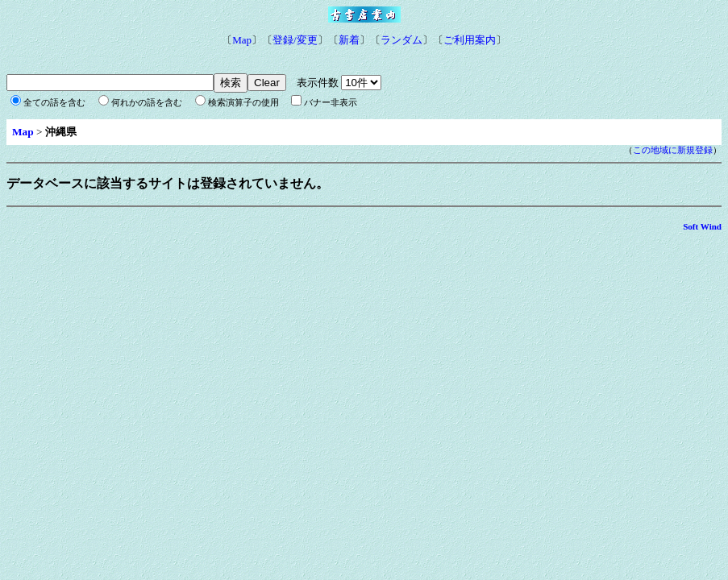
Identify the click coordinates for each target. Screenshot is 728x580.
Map (242, 40)
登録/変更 (295, 40)
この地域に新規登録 (673, 150)
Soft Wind (702, 226)
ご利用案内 (470, 40)
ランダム (401, 40)
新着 (349, 40)
